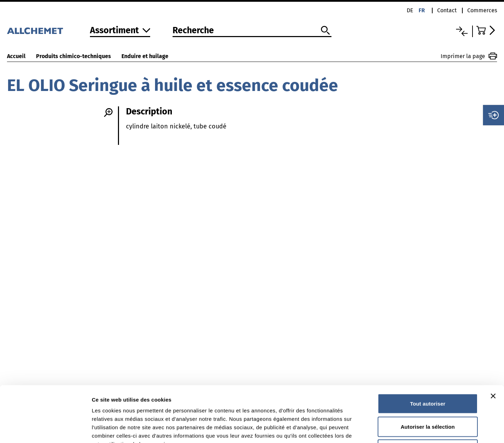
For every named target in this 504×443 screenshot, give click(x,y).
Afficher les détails (386, 429)
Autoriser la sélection (428, 374)
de (410, 10)
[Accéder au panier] (487, 30)
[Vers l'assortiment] (120, 31)
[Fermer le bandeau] (493, 344)
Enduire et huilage (145, 56)
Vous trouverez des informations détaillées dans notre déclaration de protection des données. (217, 400)
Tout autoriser (428, 351)
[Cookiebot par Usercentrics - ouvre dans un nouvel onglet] (45, 429)
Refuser (428, 397)
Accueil (16, 56)
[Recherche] (252, 31)
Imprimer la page (469, 56)
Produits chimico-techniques (73, 56)
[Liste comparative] (462, 31)
